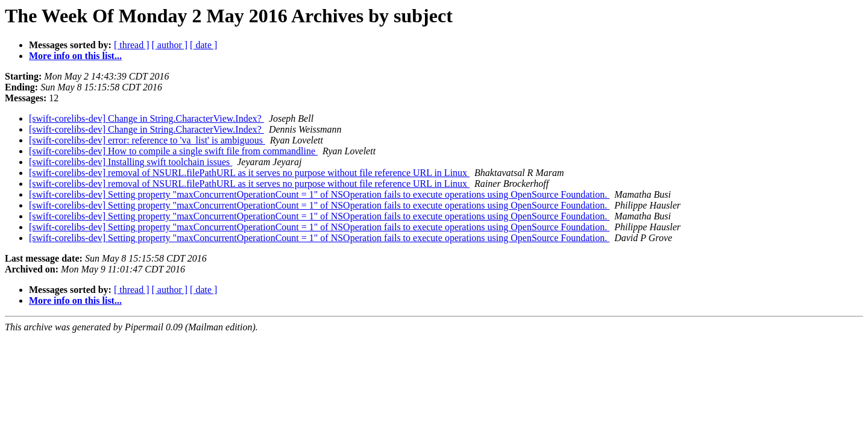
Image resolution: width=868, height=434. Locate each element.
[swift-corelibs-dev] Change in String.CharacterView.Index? (146, 118)
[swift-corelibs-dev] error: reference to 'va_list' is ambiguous (147, 140)
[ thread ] (132, 45)
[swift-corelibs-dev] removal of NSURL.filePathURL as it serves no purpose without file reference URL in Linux (249, 173)
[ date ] (203, 45)
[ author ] (170, 45)
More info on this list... (75, 56)
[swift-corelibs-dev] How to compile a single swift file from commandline (173, 151)
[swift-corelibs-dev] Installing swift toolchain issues (131, 162)
